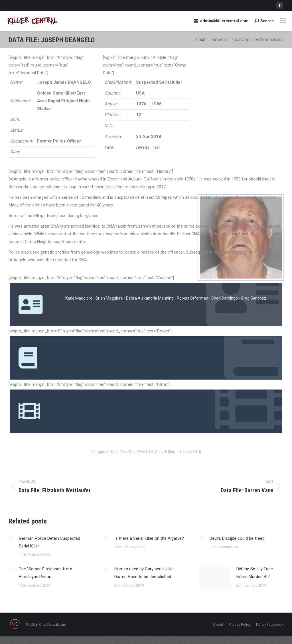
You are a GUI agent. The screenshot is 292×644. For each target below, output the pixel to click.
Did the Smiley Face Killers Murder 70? (255, 573)
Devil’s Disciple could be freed (237, 538)
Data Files (119, 452)
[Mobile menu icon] (283, 21)
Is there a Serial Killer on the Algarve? (149, 538)
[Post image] (11, 538)
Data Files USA (141, 452)
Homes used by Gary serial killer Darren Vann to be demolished (144, 573)
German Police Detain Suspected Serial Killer (49, 542)
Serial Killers (165, 452)
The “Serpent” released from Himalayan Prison (45, 573)
